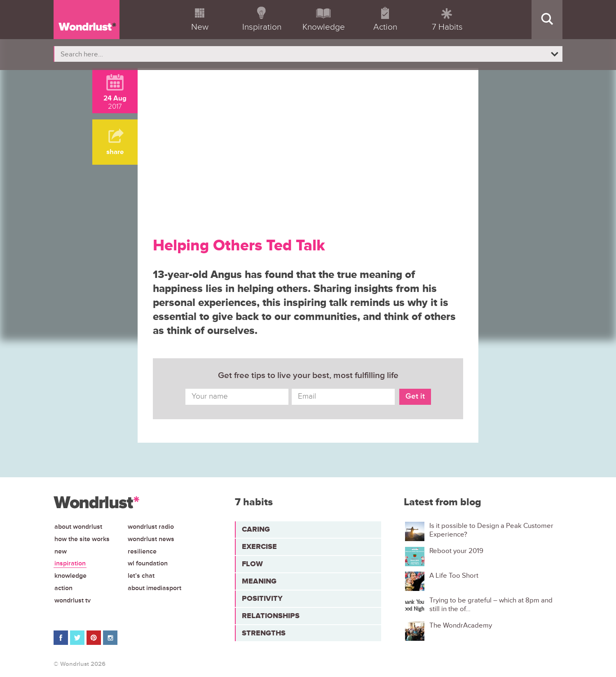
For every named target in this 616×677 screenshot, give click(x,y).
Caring (256, 529)
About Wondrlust (78, 527)
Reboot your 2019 (456, 551)
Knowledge (70, 576)
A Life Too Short (454, 576)
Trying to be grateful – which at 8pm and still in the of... (491, 605)
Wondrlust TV (73, 600)
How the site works (82, 539)
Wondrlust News (151, 539)
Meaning (259, 581)
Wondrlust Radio (151, 527)
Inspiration (70, 563)
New (61, 551)
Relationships (271, 616)
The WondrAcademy (461, 626)
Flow (252, 564)
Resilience (142, 551)
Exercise (259, 546)
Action (63, 588)
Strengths (264, 633)
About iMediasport (155, 588)
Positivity (262, 598)
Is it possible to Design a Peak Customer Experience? (491, 530)
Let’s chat (141, 576)
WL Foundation (148, 563)
